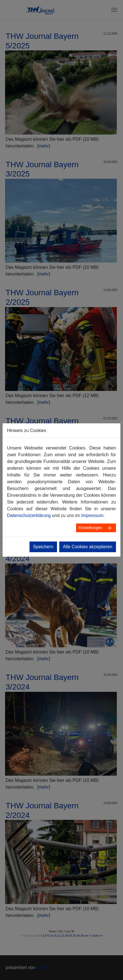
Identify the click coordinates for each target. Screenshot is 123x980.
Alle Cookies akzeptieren (88, 547)
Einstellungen (90, 528)
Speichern (43, 547)
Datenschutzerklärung (29, 515)
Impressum (92, 515)
